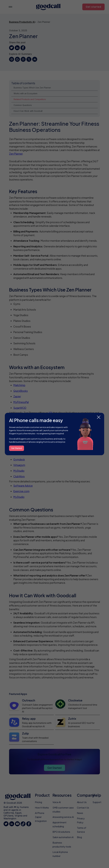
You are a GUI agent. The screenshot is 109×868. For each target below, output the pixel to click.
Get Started (17, 448)
